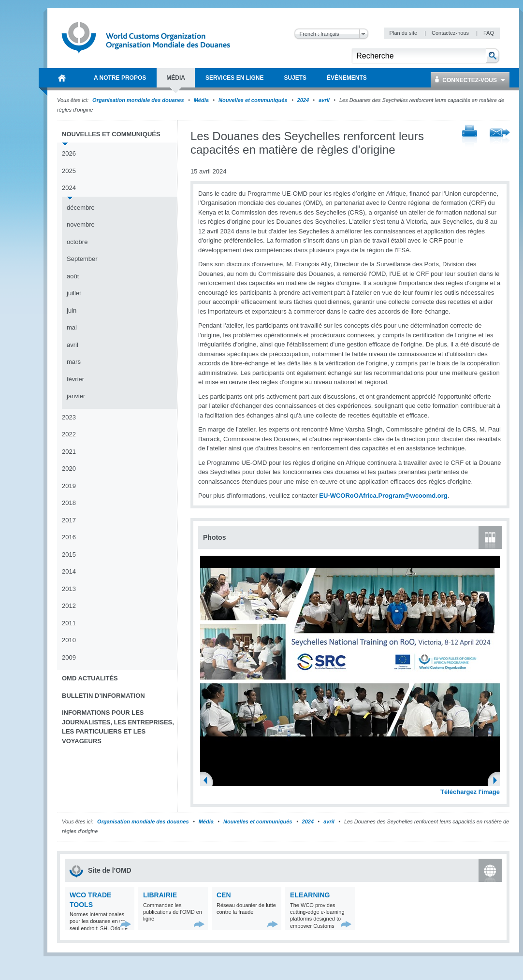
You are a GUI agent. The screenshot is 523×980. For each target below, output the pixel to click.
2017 (69, 520)
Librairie (160, 895)
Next (498, 781)
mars (74, 362)
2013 (69, 589)
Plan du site (404, 33)
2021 (69, 452)
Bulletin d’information (103, 696)
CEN (224, 895)
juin (72, 310)
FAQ (489, 33)
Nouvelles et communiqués (253, 100)
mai (72, 327)
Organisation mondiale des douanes (138, 100)
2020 (69, 468)
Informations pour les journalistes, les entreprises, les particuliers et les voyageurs (118, 727)
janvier (76, 396)
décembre (81, 208)
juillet (74, 293)
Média (201, 100)
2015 (69, 555)
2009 (69, 657)
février (75, 379)
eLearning (310, 895)
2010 (69, 640)
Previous (208, 781)
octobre (77, 242)
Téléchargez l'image (470, 792)
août (73, 276)
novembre (81, 224)
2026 (69, 153)
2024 (303, 100)
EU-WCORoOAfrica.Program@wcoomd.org (383, 496)
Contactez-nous (451, 33)
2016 (69, 537)
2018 (69, 503)
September (82, 259)
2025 (69, 171)
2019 (69, 486)
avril (324, 100)
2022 (69, 434)
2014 (69, 571)
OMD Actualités (90, 678)
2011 (69, 623)
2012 (69, 606)
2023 (69, 417)
